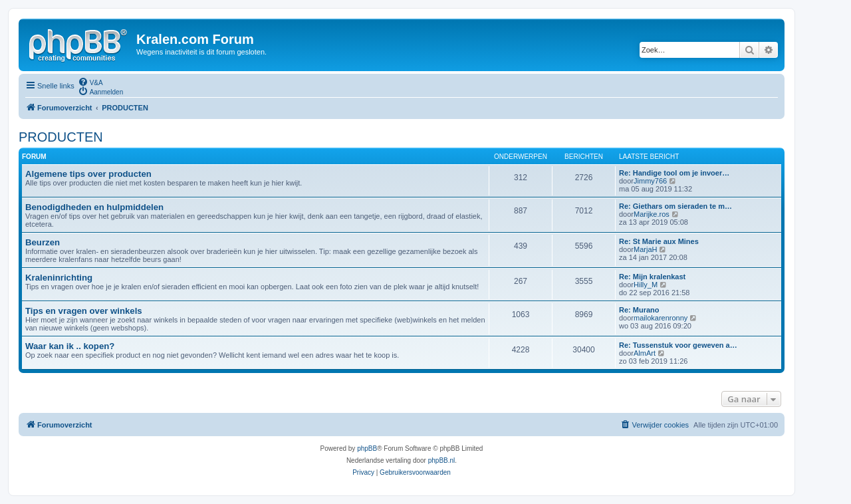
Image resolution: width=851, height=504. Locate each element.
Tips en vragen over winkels (84, 311)
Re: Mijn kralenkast (652, 277)
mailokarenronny (661, 318)
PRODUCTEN (61, 137)
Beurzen (43, 242)
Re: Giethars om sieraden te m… (675, 206)
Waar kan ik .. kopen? (70, 346)
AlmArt (645, 353)
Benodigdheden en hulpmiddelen (94, 207)
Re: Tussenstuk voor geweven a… (678, 345)
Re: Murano (639, 310)
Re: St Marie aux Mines (659, 241)
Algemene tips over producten (88, 174)
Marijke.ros (652, 214)
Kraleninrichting (59, 278)
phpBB (367, 448)
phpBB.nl (442, 460)
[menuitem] (90, 82)
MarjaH (645, 249)
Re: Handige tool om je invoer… (674, 173)
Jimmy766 (650, 181)
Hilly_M (646, 285)
